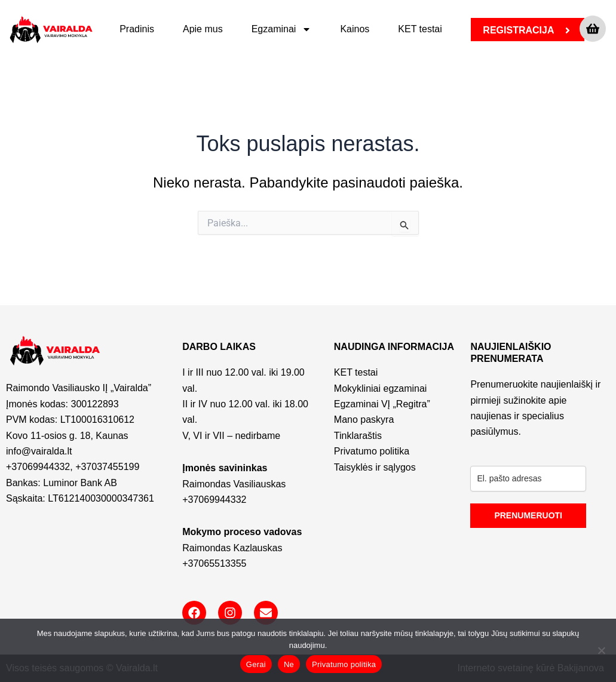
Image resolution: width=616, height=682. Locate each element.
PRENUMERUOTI (528, 515)
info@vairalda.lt (39, 451)
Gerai (256, 664)
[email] (528, 479)
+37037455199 (107, 467)
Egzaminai (282, 29)
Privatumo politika (344, 664)
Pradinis (137, 29)
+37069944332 (38, 467)
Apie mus (203, 29)
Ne (289, 664)
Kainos (355, 29)
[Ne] (601, 650)
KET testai (420, 29)
